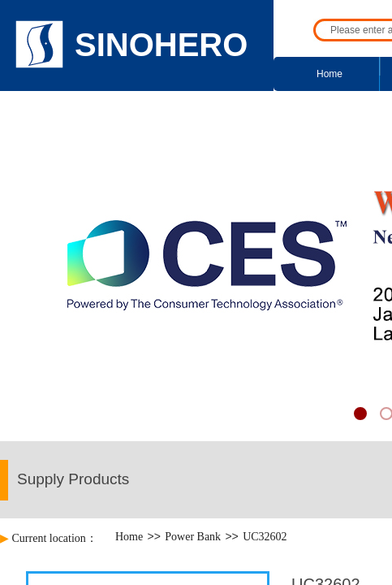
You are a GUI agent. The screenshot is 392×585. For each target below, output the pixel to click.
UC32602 (265, 537)
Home (330, 74)
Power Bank (193, 537)
